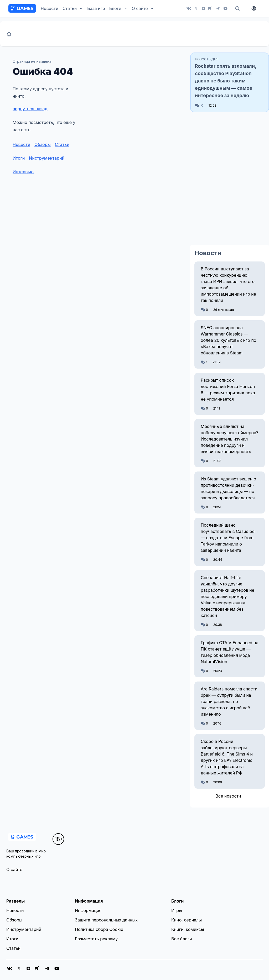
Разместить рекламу (96, 939)
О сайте (14, 869)
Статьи (62, 144)
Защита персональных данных (106, 920)
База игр (96, 8)
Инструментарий (47, 158)
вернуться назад (30, 109)
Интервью (23, 172)
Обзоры (43, 144)
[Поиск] (237, 8)
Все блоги (182, 939)
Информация (88, 910)
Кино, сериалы (187, 920)
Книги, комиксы (188, 929)
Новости (50, 8)
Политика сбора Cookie (99, 929)
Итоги (19, 158)
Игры (177, 910)
